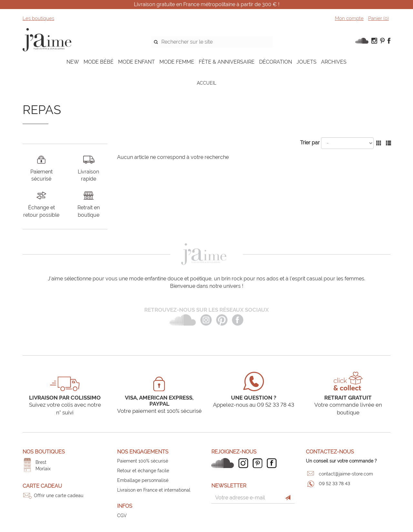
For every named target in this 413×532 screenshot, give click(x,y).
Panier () (378, 18)
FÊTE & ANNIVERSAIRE (227, 62)
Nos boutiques (44, 452)
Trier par (310, 143)
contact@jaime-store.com (346, 474)
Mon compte (349, 18)
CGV (122, 516)
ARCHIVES (334, 62)
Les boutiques (38, 18)
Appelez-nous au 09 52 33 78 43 (254, 405)
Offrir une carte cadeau (59, 495)
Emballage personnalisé (143, 480)
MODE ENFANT (136, 62)
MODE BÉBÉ (99, 62)
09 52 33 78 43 (334, 484)
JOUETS (307, 62)
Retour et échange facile (143, 471)
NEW (73, 62)
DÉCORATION (276, 62)
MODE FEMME (177, 62)
